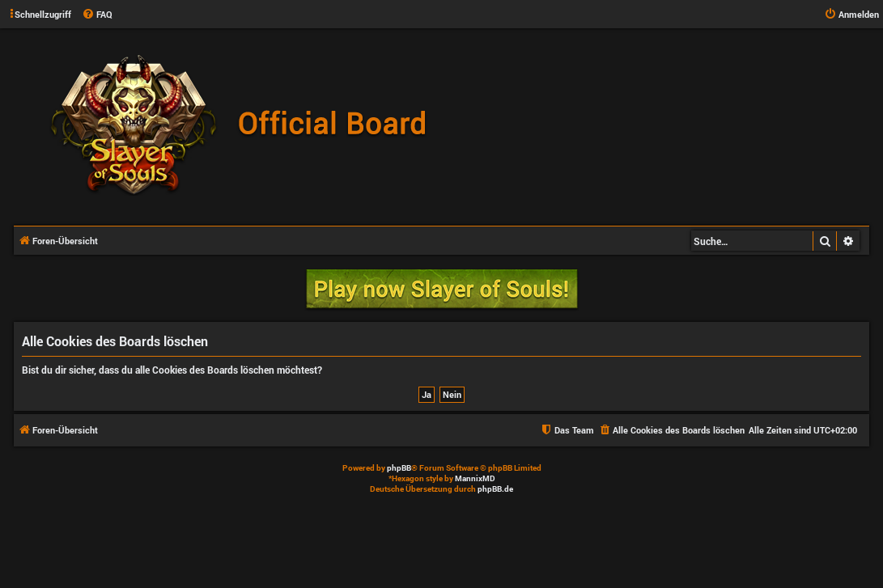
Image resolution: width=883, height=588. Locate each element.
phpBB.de (495, 489)
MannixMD (475, 478)
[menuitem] (97, 15)
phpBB (399, 468)
